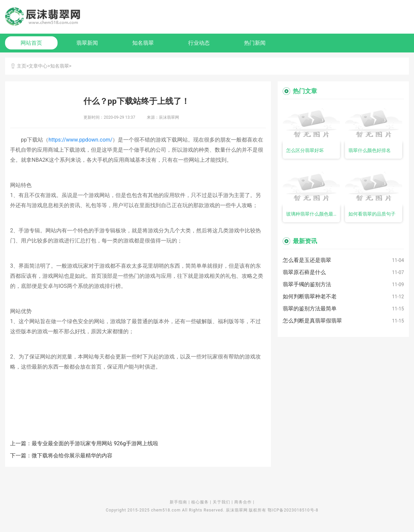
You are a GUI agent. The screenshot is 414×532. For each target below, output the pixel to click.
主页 (22, 66)
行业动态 (199, 43)
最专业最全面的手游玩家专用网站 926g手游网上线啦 (95, 443)
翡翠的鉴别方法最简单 (310, 309)
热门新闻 (255, 43)
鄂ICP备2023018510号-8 (293, 510)
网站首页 (31, 43)
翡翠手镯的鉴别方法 (307, 284)
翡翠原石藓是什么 (304, 272)
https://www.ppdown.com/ (81, 140)
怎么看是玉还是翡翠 (307, 260)
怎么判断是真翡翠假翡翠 (312, 321)
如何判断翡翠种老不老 (310, 296)
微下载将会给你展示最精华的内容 (72, 455)
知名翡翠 (143, 43)
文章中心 (38, 66)
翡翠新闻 (87, 43)
